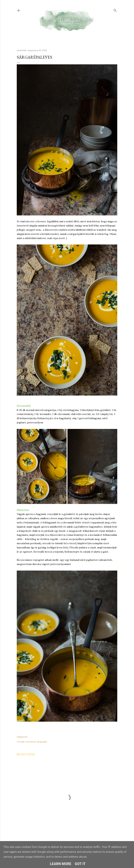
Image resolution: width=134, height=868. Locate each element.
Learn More (61, 864)
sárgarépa (42, 742)
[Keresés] (115, 10)
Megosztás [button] (22, 737)
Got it (80, 864)
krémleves (31, 742)
